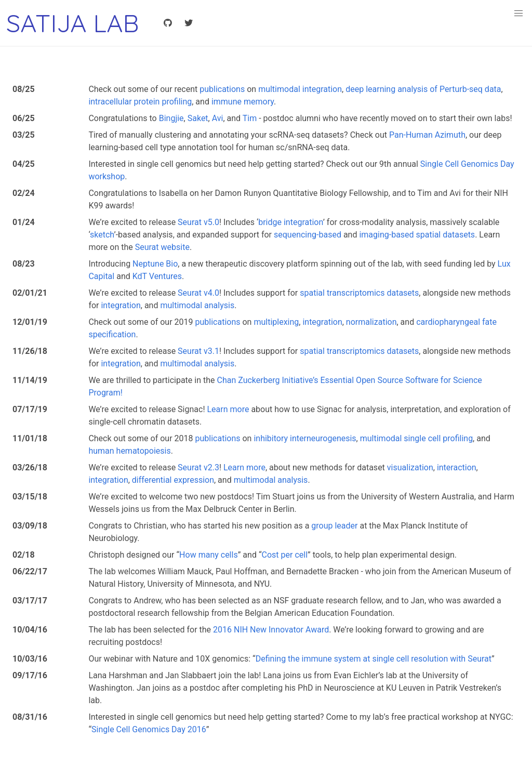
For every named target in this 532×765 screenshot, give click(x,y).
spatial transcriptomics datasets (359, 293)
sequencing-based (308, 235)
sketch (102, 235)
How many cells (209, 555)
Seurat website (162, 247)
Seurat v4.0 (198, 293)
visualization (410, 467)
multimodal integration (300, 89)
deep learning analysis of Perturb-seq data (423, 89)
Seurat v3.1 (198, 351)
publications (222, 89)
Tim (250, 118)
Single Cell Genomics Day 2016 (149, 729)
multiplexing (276, 322)
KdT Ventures (157, 276)
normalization (371, 322)
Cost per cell (285, 555)
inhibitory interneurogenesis (305, 438)
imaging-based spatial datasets (417, 235)
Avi (218, 118)
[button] (518, 14)
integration (121, 305)
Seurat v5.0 (198, 222)
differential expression (173, 480)
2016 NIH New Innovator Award (271, 630)
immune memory (243, 102)
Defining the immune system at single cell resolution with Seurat (374, 659)
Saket (198, 118)
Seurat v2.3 (198, 467)
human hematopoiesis (129, 451)
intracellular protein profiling (140, 102)
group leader (334, 526)
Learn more (228, 409)
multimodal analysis (197, 305)
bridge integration (290, 222)
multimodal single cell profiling (416, 438)
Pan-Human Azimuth (427, 135)
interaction (457, 467)
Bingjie (171, 118)
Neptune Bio (155, 264)
